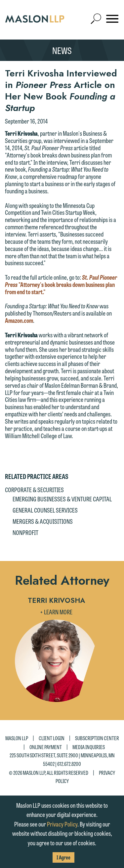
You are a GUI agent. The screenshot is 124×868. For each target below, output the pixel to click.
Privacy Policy (62, 824)
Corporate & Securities (34, 490)
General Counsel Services (45, 510)
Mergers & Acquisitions (43, 521)
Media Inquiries (89, 747)
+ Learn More (56, 612)
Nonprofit (25, 532)
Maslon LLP (17, 738)
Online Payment (46, 747)
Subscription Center (97, 738)
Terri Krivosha (56, 601)
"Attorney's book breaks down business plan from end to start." (61, 284)
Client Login (52, 738)
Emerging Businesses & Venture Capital (62, 499)
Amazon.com (19, 320)
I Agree (63, 857)
